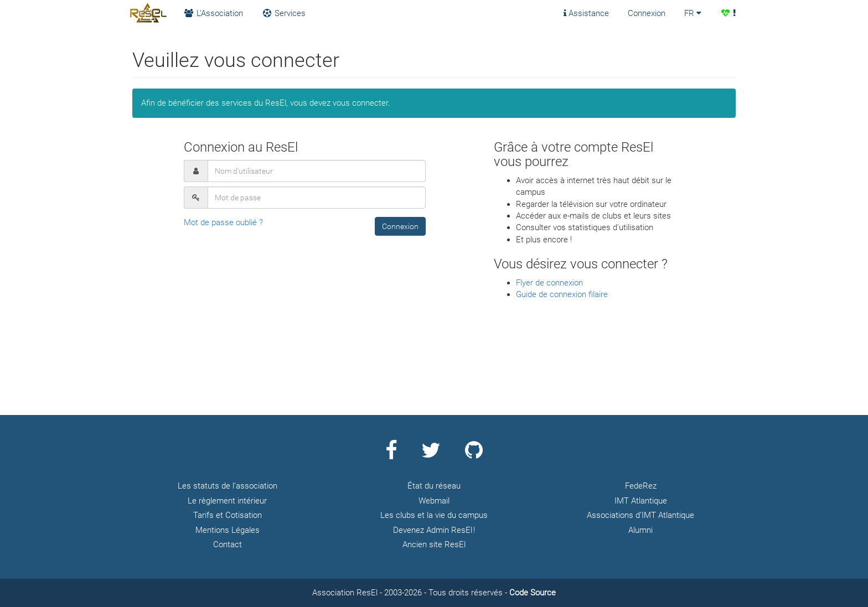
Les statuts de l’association (228, 486)
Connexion (647, 13)
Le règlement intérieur (227, 501)
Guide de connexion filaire (562, 294)
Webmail (434, 501)
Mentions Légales (228, 530)
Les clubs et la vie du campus (434, 515)
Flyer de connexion (549, 283)
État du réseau (434, 486)
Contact (228, 544)
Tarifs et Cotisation (228, 515)
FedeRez (641, 486)
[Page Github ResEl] (474, 455)
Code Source (533, 593)
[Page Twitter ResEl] (431, 455)
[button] (400, 226)
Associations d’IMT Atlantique (640, 515)
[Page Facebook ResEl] (391, 455)
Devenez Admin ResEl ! (434, 530)
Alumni (640, 530)
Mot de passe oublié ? (223, 222)
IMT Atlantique (641, 501)
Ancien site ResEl (434, 544)
